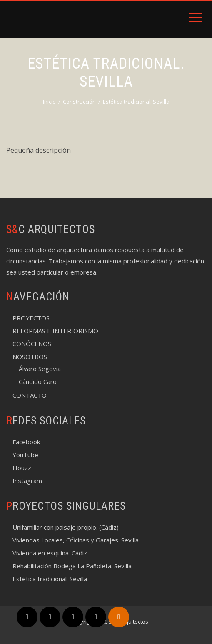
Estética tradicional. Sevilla (50, 579)
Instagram (27, 481)
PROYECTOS (31, 318)
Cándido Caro (38, 381)
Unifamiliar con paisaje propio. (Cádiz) (66, 527)
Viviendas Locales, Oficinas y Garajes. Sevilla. (76, 540)
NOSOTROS (30, 357)
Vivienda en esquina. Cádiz (50, 553)
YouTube (25, 455)
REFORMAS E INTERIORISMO (55, 331)
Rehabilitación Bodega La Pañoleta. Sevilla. (73, 566)
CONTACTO (30, 395)
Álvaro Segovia (40, 369)
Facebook (26, 442)
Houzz (22, 468)
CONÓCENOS (32, 344)
